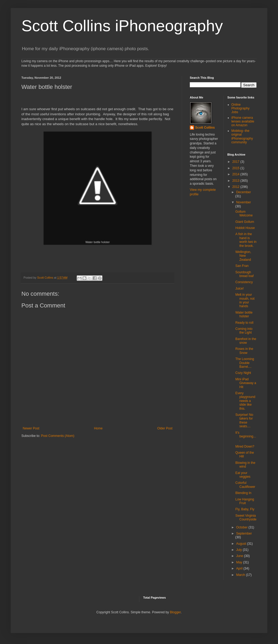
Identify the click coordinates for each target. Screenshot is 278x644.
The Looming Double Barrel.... (245, 363)
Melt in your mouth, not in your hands (245, 300)
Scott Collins (46, 278)
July (239, 550)
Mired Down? (245, 447)
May (240, 562)
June (240, 556)
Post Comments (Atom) (58, 436)
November (243, 202)
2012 (236, 187)
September (244, 534)
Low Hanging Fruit (245, 501)
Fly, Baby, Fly (245, 509)
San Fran (242, 266)
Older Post (165, 428)
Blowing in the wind (245, 465)
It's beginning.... (246, 436)
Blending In (243, 493)
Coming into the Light (244, 331)
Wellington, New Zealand (243, 256)
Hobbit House (245, 228)
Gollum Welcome (244, 214)
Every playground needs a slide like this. (245, 401)
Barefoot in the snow (246, 341)
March (241, 575)
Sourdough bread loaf (244, 274)
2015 (236, 168)
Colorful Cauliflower (245, 485)
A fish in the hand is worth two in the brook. (246, 240)
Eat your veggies (243, 475)
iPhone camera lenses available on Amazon (243, 122)
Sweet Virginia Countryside (246, 517)
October (242, 527)
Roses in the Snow (244, 351)
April (240, 568)
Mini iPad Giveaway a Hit (246, 383)
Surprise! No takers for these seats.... (244, 420)
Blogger (175, 612)
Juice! (239, 289)
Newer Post (31, 428)
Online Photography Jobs (241, 108)
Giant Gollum (245, 222)
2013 (236, 181)
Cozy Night (243, 373)
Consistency (244, 282)
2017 (236, 162)
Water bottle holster (244, 314)
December (243, 192)
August (242, 544)
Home (98, 428)
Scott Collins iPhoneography (122, 26)
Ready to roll (244, 323)
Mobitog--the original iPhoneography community (242, 137)
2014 (236, 174)
